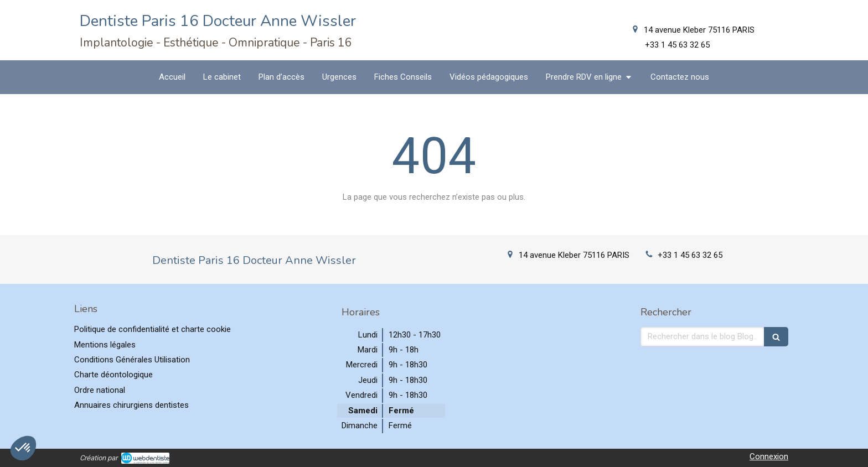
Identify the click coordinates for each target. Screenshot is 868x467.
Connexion (769, 456)
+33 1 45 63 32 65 (690, 255)
